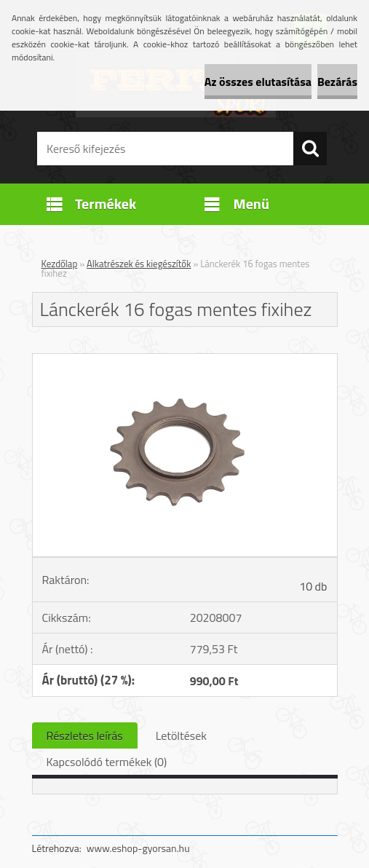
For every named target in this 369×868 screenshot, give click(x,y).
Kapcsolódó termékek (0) (107, 762)
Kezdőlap (60, 264)
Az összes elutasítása (258, 82)
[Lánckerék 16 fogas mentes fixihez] (185, 360)
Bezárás (337, 82)
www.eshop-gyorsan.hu (138, 848)
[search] (310, 149)
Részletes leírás (85, 735)
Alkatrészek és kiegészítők (139, 264)
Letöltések (181, 735)
